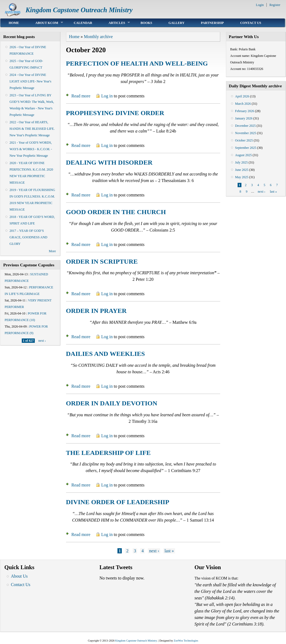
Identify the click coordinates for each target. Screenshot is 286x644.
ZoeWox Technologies (186, 641)
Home (14, 23)
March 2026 (243, 104)
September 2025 (246, 148)
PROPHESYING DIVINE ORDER (115, 113)
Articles (115, 23)
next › (42, 341)
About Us (19, 576)
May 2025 (242, 177)
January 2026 (244, 118)
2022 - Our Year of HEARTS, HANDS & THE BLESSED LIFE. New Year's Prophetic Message (32, 129)
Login (260, 5)
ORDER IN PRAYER (96, 311)
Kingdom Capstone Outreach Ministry (79, 10)
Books (146, 23)
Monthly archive (98, 37)
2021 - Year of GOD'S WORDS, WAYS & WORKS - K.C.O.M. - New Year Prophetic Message (31, 149)
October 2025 (244, 140)
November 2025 (246, 133)
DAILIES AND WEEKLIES (105, 354)
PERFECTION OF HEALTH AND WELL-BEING (137, 63)
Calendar (83, 23)
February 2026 (245, 111)
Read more (81, 96)
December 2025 (245, 126)
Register (275, 5)
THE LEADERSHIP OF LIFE (108, 453)
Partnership (212, 23)
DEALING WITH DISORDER (109, 162)
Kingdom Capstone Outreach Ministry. (136, 641)
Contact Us (251, 23)
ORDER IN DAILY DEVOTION (112, 403)
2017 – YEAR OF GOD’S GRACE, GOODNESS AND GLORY (28, 237)
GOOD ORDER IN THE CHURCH (116, 212)
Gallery (177, 23)
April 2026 (242, 96)
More (52, 251)
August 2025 (244, 155)
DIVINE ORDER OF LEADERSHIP (118, 502)
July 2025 (242, 162)
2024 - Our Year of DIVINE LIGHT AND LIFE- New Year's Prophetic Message (30, 81)
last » (169, 551)
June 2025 (242, 170)
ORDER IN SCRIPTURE (102, 261)
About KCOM (45, 23)
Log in (107, 96)
